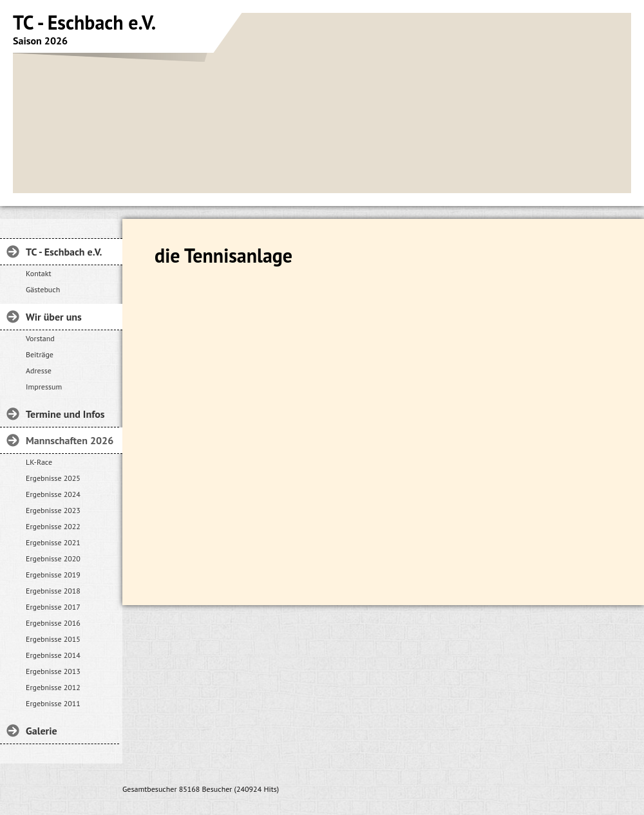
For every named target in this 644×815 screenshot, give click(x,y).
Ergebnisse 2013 (53, 671)
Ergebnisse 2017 (53, 607)
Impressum (44, 387)
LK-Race (39, 462)
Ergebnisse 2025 (53, 478)
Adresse (39, 370)
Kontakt (39, 273)
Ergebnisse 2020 (53, 558)
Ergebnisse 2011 (53, 703)
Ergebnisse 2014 (53, 655)
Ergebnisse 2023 (53, 510)
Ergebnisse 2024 (53, 494)
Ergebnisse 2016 (53, 623)
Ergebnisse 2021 (53, 542)
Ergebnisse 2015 (53, 639)
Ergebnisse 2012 (53, 687)
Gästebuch (43, 289)
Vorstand (40, 338)
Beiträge (40, 354)
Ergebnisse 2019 (53, 575)
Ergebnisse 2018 (53, 591)
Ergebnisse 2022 (53, 526)
